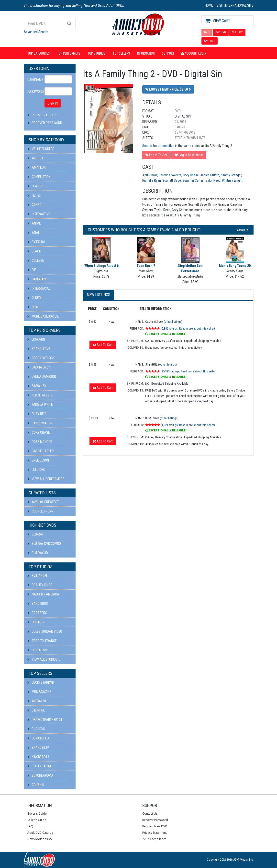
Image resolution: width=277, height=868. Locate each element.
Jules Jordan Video (45, 631)
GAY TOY (210, 41)
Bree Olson (38, 460)
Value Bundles (41, 149)
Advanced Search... (37, 32)
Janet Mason (40, 423)
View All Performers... (47, 479)
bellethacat (39, 766)
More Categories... (44, 316)
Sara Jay (37, 386)
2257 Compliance (154, 839)
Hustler (36, 622)
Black (34, 251)
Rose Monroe (40, 442)
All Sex (35, 158)
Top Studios (96, 53)
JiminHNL (36, 710)
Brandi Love (39, 349)
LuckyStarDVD (41, 682)
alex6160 (37, 701)
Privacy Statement (155, 833)
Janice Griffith (210, 175)
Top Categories (39, 53)
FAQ (30, 826)
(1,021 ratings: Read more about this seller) (188, 425)
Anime (34, 223)
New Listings (99, 295)
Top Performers (69, 53)
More (243, 230)
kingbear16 (38, 757)
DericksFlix (38, 738)
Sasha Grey (39, 367)
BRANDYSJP (38, 748)
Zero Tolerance (42, 641)
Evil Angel (38, 576)
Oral (33, 307)
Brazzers (37, 613)
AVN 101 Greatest (43, 502)
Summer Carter (193, 180)
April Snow (150, 175)
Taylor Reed (212, 180)
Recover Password (47, 123)
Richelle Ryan (152, 180)
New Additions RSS (40, 839)
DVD (207, 32)
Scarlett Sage (172, 180)
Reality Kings (40, 585)
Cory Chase (39, 432)
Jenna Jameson (42, 377)
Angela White (40, 404)
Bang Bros (38, 604)
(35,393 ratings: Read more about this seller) (188, 371)
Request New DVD (155, 826)
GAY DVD (221, 32)
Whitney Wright (232, 180)
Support (168, 53)
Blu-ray (35, 534)
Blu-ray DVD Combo (44, 544)
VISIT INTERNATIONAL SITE (235, 5)
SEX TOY (237, 32)
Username (34, 80)
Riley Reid (37, 414)
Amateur (37, 167)
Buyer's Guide (37, 814)
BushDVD (36, 729)
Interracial (39, 288)
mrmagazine (39, 692)
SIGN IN (53, 103)
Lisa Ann (36, 339)
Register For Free (45, 115)
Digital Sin (38, 650)
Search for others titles (158, 146)
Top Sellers (121, 53)
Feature (36, 186)
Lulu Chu (36, 470)
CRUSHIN (36, 785)
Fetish (34, 195)
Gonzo (34, 205)
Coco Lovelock (41, 358)
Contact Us (150, 814)
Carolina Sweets (170, 175)
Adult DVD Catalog (40, 833)
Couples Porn (40, 511)
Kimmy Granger (231, 175)
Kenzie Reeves (40, 395)
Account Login (194, 53)
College (36, 261)
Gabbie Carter (41, 451)
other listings (173, 322)
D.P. (32, 270)
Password (34, 92)
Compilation (39, 177)
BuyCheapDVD (40, 775)
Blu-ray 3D (38, 553)
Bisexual (36, 242)
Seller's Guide (37, 820)
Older (34, 298)
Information (146, 53)
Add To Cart (103, 345)
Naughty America (43, 594)
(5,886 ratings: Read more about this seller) (188, 328)
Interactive (39, 214)
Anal (33, 233)
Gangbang (38, 279)
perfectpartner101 (45, 720)
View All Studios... (44, 659)
